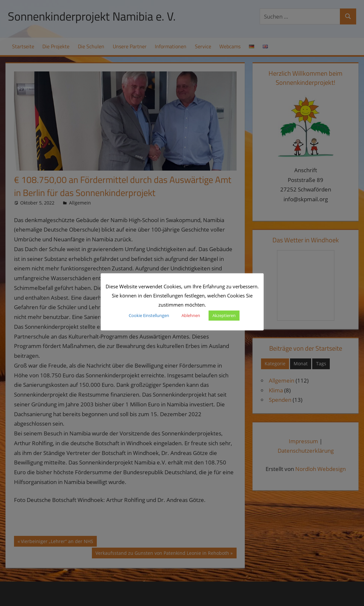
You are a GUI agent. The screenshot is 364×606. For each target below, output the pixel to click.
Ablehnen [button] (191, 315)
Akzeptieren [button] (224, 315)
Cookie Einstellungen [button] (149, 315)
